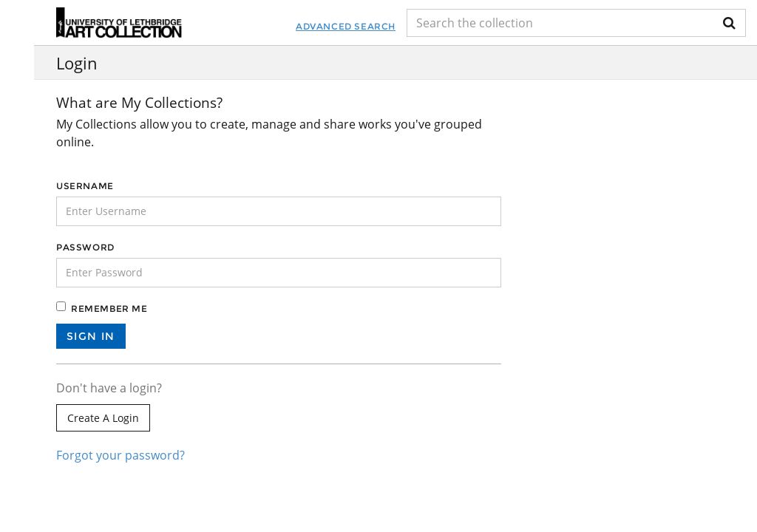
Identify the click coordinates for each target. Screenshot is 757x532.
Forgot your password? (120, 455)
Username (85, 186)
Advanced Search (346, 26)
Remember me (109, 308)
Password (85, 247)
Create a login (103, 418)
